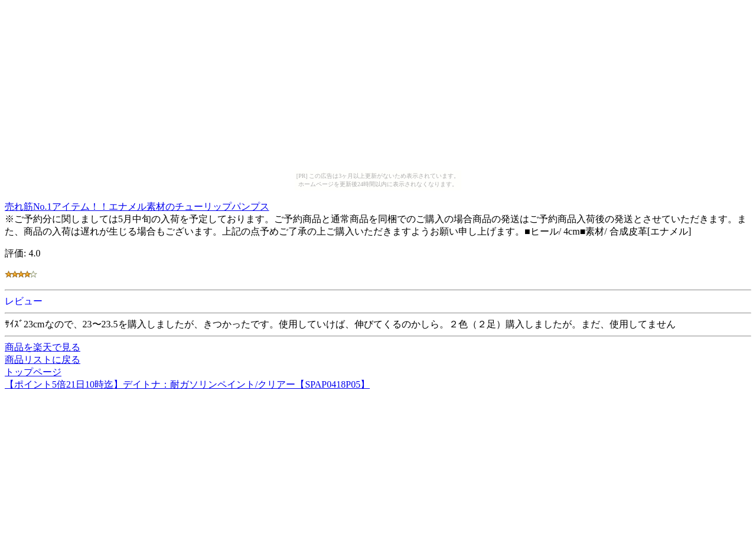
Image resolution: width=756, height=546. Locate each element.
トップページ (33, 372)
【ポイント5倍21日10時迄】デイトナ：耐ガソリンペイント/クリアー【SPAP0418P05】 (187, 384)
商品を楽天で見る (43, 347)
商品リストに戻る (43, 360)
